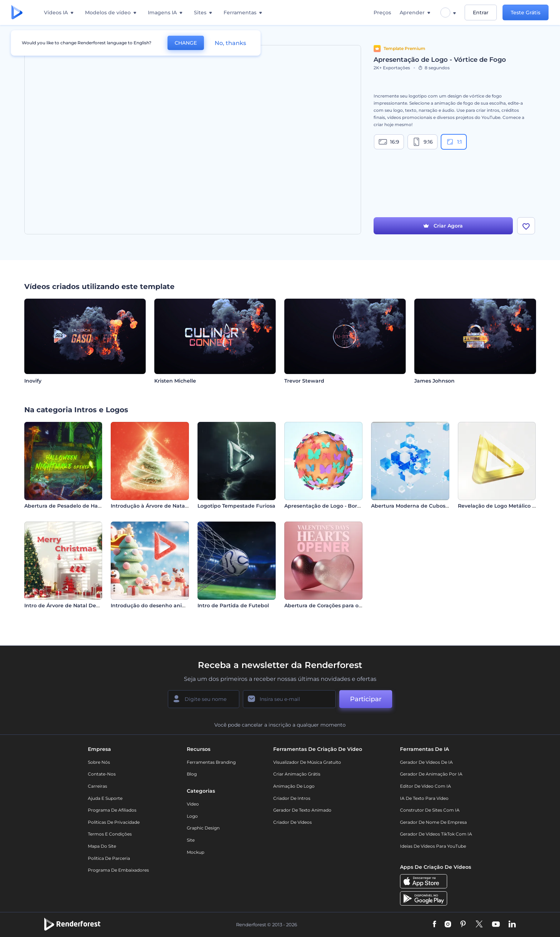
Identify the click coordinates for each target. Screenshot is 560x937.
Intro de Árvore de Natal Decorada (69, 605)
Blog (192, 774)
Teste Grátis (526, 13)
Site (191, 840)
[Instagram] (448, 924)
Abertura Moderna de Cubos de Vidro (420, 506)
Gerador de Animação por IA (431, 774)
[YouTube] (496, 924)
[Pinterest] (463, 924)
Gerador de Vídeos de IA (426, 762)
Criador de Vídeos (292, 822)
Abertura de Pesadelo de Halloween (71, 506)
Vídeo (193, 804)
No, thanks (230, 43)
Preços (382, 13)
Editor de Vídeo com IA (426, 786)
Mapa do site (102, 846)
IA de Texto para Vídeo (424, 798)
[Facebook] (434, 924)
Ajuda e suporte (105, 798)
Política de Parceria (109, 858)
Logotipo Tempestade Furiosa (236, 506)
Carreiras (97, 786)
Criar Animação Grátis (297, 774)
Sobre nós (99, 762)
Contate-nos (102, 774)
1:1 (454, 142)
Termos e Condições (110, 834)
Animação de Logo (294, 786)
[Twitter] (479, 924)
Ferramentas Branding (211, 762)
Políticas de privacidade (114, 822)
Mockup (196, 852)
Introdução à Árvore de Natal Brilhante (162, 506)
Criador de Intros (292, 798)
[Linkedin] (512, 924)
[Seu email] (289, 699)
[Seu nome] (204, 699)
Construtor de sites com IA (430, 810)
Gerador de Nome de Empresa (433, 822)
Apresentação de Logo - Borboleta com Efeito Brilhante (357, 506)
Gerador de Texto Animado (302, 810)
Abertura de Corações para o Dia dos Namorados (348, 605)
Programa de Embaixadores (118, 870)
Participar (366, 699)
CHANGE (186, 43)
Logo (192, 816)
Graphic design (203, 828)
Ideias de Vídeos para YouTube (433, 846)
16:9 (389, 142)
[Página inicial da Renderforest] (17, 13)
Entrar (481, 13)
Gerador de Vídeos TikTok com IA (436, 834)
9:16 (422, 142)
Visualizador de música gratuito (307, 762)
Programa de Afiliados (112, 810)
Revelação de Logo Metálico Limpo (503, 506)
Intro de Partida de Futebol (233, 605)
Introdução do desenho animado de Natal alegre (175, 605)
